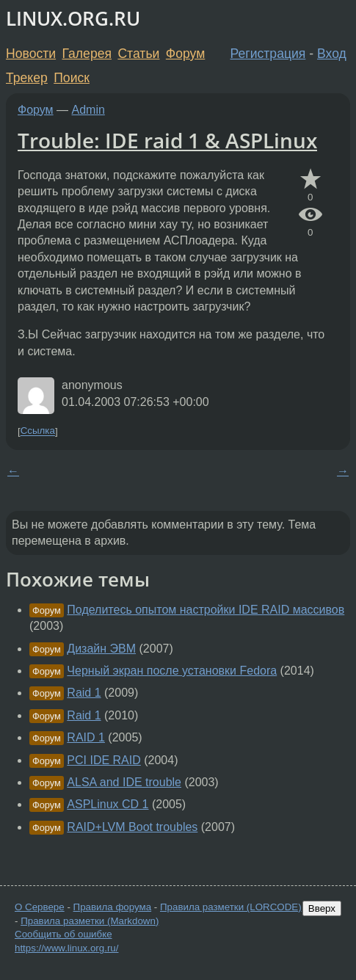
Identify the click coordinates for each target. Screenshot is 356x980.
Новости (31, 54)
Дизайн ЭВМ (101, 649)
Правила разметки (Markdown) (90, 921)
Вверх (322, 908)
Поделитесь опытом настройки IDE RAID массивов (206, 610)
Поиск (72, 78)
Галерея (87, 54)
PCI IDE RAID (103, 760)
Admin (88, 110)
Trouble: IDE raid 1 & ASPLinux (167, 140)
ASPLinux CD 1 (108, 804)
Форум (185, 54)
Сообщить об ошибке (63, 934)
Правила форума (113, 907)
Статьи (138, 54)
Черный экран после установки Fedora (172, 671)
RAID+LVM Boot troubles (132, 827)
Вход (332, 54)
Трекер (27, 78)
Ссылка (38, 431)
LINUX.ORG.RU (73, 19)
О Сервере (40, 907)
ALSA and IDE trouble (124, 782)
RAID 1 (86, 737)
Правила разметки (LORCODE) (231, 907)
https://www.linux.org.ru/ (66, 948)
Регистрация (268, 54)
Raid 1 (84, 693)
